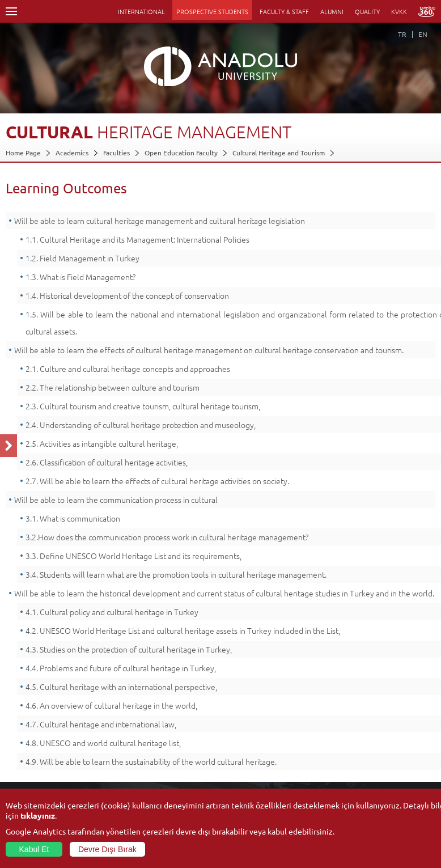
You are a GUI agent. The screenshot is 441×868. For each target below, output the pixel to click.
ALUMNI (332, 11)
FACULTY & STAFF (284, 11)
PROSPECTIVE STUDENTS (212, 11)
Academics (72, 153)
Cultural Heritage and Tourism (279, 153)
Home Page (23, 153)
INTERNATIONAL (141, 11)
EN (423, 34)
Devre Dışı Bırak (107, 849)
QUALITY (367, 11)
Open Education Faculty (181, 153)
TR (402, 34)
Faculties (116, 153)
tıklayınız (38, 815)
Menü (11, 11)
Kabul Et (34, 849)
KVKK (399, 11)
